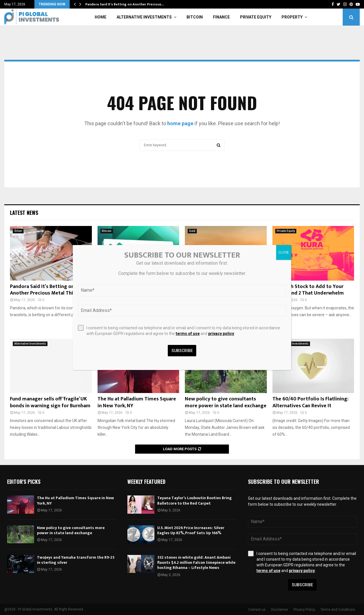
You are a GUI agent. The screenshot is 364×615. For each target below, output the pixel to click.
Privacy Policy (304, 610)
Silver (18, 231)
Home (101, 17)
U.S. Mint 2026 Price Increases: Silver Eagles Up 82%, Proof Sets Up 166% (191, 530)
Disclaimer (280, 610)
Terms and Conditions (338, 610)
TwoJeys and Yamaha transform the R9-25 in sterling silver (76, 560)
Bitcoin (195, 17)
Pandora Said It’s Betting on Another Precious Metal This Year (48, 290)
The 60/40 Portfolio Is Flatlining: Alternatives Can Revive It (310, 402)
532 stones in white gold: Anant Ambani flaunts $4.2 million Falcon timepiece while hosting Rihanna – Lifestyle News (196, 562)
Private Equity (256, 17)
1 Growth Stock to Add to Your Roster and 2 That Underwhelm (308, 290)
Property (292, 17)
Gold (192, 231)
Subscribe (302, 585)
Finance (221, 17)
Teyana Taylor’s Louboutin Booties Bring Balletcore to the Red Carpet (195, 500)
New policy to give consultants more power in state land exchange (226, 402)
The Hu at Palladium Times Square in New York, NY (137, 402)
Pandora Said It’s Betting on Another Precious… (125, 4)
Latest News (24, 213)
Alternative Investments (144, 17)
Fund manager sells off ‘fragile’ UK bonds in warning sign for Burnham (50, 402)
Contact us (257, 610)
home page (180, 123)
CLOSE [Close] (284, 252)
